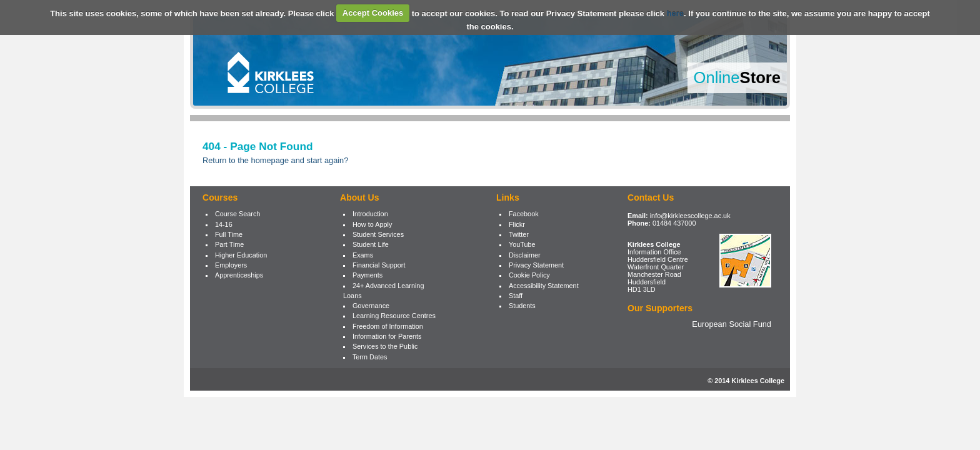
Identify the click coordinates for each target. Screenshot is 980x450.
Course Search (238, 214)
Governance (371, 306)
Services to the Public (385, 346)
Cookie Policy (529, 275)
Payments (367, 275)
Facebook (524, 214)
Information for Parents (387, 336)
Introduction (370, 214)
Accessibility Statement (544, 286)
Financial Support (379, 265)
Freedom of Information (388, 326)
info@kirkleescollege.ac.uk (690, 216)
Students (522, 306)
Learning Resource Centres (394, 316)
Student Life (371, 244)
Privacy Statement (536, 265)
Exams (363, 255)
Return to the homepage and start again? (275, 160)
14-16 (224, 224)
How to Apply (372, 224)
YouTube (522, 244)
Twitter (519, 234)
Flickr (517, 224)
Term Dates (370, 357)
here (675, 13)
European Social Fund (732, 324)
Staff (516, 296)
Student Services (378, 234)
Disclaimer (525, 255)
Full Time (229, 234)
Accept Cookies (373, 13)
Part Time (230, 244)
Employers (231, 265)
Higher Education (241, 255)
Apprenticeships (239, 275)
